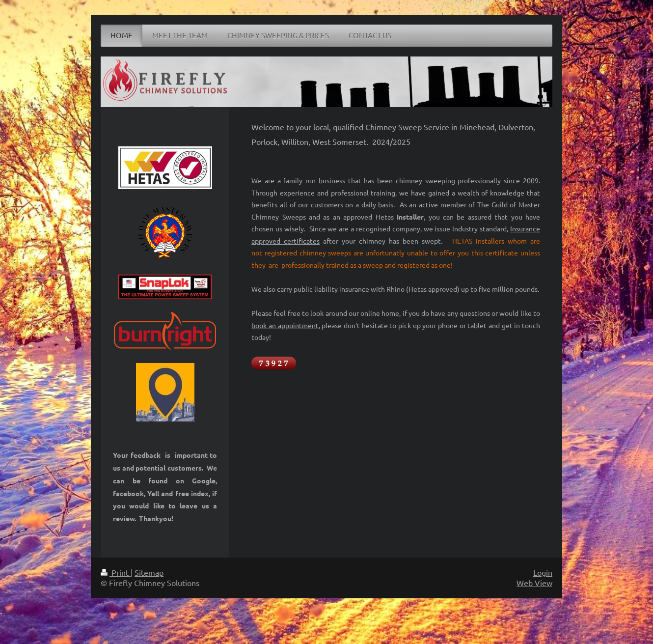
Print (116, 572)
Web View (534, 583)
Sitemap (149, 572)
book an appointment (285, 325)
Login (543, 572)
